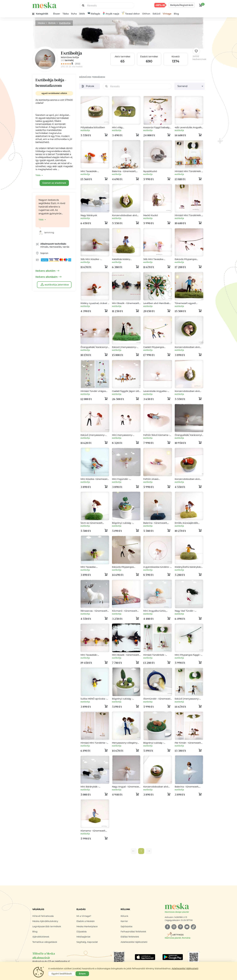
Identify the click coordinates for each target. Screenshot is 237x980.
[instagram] (174, 927)
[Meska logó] (185, 908)
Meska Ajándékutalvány (45, 921)
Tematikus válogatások (45, 942)
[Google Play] (145, 957)
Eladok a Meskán (86, 921)
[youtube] (187, 927)
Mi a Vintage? (84, 916)
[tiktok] (193, 927)
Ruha (74, 14)
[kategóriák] (41, 14)
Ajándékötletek (41, 937)
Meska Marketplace (87, 926)
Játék (82, 14)
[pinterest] (180, 927)
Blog (176, 14)
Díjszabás (82, 932)
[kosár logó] (201, 5)
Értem (82, 974)
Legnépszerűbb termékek (47, 926)
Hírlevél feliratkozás (43, 916)
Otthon (146, 14)
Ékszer (57, 14)
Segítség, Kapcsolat (87, 942)
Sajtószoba (126, 926)
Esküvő (157, 14)
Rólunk (124, 916)
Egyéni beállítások (62, 974)
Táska (66, 14)
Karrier (124, 921)
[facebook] (167, 927)
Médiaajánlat (83, 937)
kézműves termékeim (92, 77)
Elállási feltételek (130, 937)
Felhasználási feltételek (133, 932)
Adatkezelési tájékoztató (134, 942)
